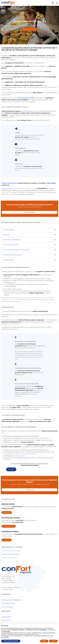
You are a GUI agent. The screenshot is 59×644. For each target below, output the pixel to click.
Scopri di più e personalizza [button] (11, 641)
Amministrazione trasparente (12, 600)
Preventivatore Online (9, 558)
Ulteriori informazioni (30, 29)
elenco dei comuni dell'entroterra (24, 454)
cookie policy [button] (7, 631)
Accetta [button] (53, 641)
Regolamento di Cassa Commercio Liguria (22, 188)
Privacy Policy (6, 617)
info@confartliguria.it (14, 588)
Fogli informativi (7, 607)
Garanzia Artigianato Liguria (11, 551)
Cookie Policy (6, 620)
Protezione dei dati (8, 603)
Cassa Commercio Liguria (10, 554)
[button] (29, 212)
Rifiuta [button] (44, 641)
